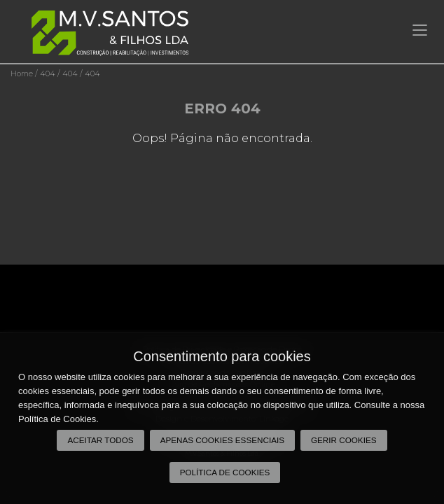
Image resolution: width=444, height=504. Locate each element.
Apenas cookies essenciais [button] (222, 440)
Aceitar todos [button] (100, 440)
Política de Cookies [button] (225, 472)
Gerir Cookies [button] (344, 440)
